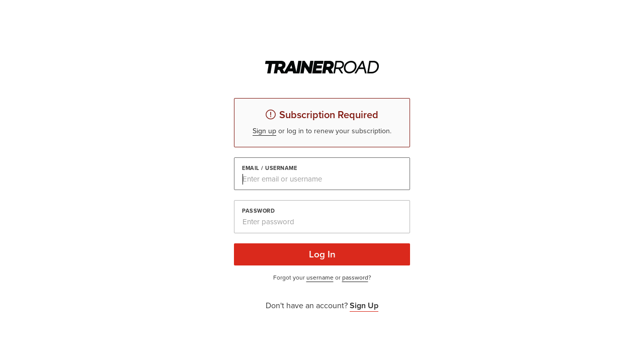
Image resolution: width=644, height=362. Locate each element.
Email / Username (269, 168)
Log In (322, 254)
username (320, 278)
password (355, 278)
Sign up (264, 131)
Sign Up (364, 305)
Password (258, 211)
